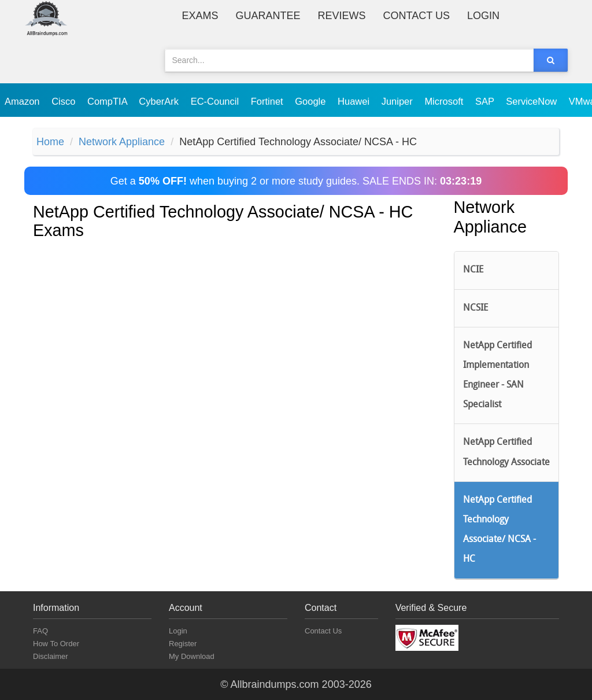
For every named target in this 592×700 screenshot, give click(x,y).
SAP (486, 101)
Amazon (23, 101)
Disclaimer (51, 656)
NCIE (473, 270)
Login (483, 16)
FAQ (40, 631)
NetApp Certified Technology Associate (506, 452)
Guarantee (268, 16)
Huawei (355, 101)
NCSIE (476, 308)
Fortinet (269, 101)
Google (312, 101)
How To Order (56, 644)
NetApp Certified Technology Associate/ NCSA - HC (499, 530)
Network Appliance (122, 142)
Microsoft (445, 101)
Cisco (65, 101)
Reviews (342, 16)
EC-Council (216, 101)
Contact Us (417, 16)
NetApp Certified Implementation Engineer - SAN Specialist (497, 376)
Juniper (399, 101)
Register (183, 644)
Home (50, 142)
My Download (192, 656)
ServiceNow (533, 101)
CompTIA (108, 101)
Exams (200, 16)
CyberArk (160, 101)
